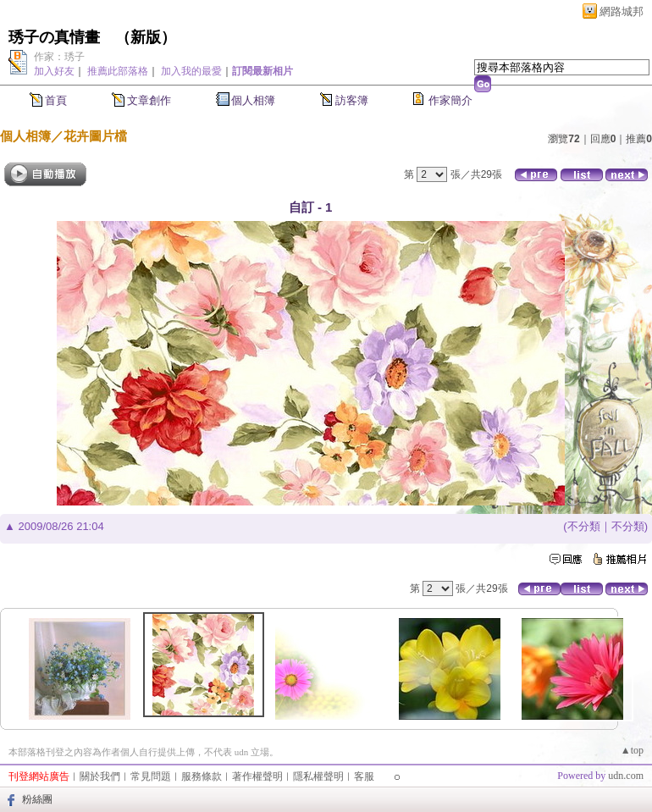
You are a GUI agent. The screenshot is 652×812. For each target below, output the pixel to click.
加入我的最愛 (191, 71)
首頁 (56, 100)
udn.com (626, 776)
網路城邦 (622, 11)
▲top (632, 750)
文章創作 (149, 100)
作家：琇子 (59, 57)
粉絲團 (37, 799)
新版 (146, 37)
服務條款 (202, 776)
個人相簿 (253, 100)
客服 (364, 776)
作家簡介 (450, 100)
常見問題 (151, 776)
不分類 (584, 526)
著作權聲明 (257, 776)
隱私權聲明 (318, 776)
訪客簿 (352, 100)
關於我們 (100, 776)
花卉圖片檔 (95, 136)
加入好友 (54, 71)
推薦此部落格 (118, 71)
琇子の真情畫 (54, 37)
